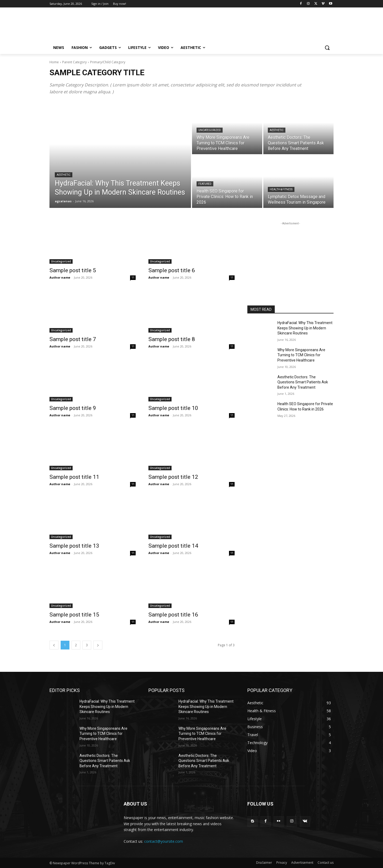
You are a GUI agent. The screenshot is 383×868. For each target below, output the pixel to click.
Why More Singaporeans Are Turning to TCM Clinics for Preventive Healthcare (301, 355)
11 (133, 278)
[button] (327, 48)
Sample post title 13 (74, 546)
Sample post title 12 (173, 477)
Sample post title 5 (73, 270)
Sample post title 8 (172, 339)
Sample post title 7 (73, 339)
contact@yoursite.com (164, 841)
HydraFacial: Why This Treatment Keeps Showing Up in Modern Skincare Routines (305, 328)
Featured (205, 184)
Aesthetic (64, 175)
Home (54, 62)
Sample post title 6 (172, 270)
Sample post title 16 (173, 615)
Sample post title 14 (173, 546)
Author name (60, 277)
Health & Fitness (281, 189)
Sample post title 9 (73, 408)
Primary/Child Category (108, 62)
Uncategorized (210, 130)
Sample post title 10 (173, 408)
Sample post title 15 (74, 615)
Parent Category (74, 62)
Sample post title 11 (74, 477)
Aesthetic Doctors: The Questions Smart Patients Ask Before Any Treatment (303, 382)
